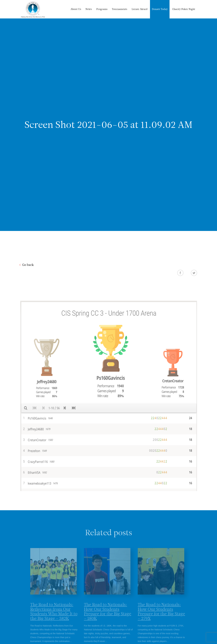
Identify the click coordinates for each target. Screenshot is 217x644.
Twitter (194, 273)
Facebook (180, 273)
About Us (76, 9)
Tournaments (120, 9)
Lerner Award (140, 9)
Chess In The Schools (33, 10)
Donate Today (160, 9)
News (89, 9)
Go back (28, 265)
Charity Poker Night (184, 9)
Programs (102, 9)
